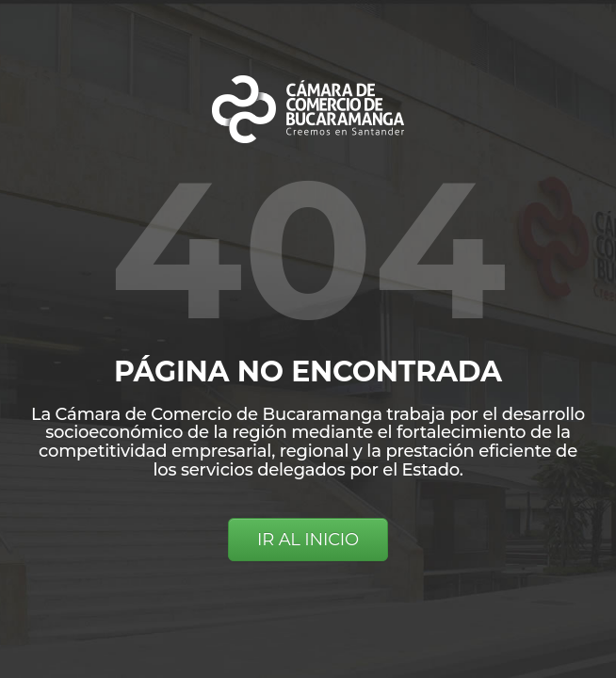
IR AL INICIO (308, 540)
